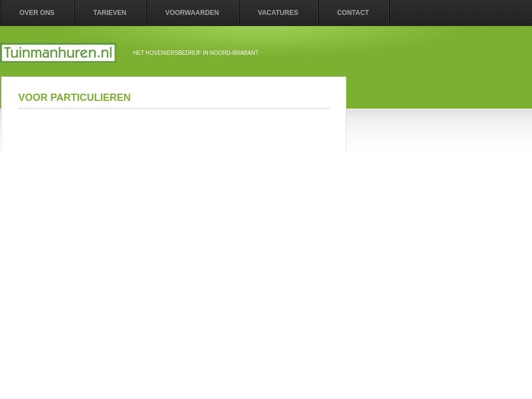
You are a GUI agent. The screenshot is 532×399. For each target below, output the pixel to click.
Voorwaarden (192, 13)
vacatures (278, 13)
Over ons (37, 13)
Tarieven (110, 13)
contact (353, 13)
